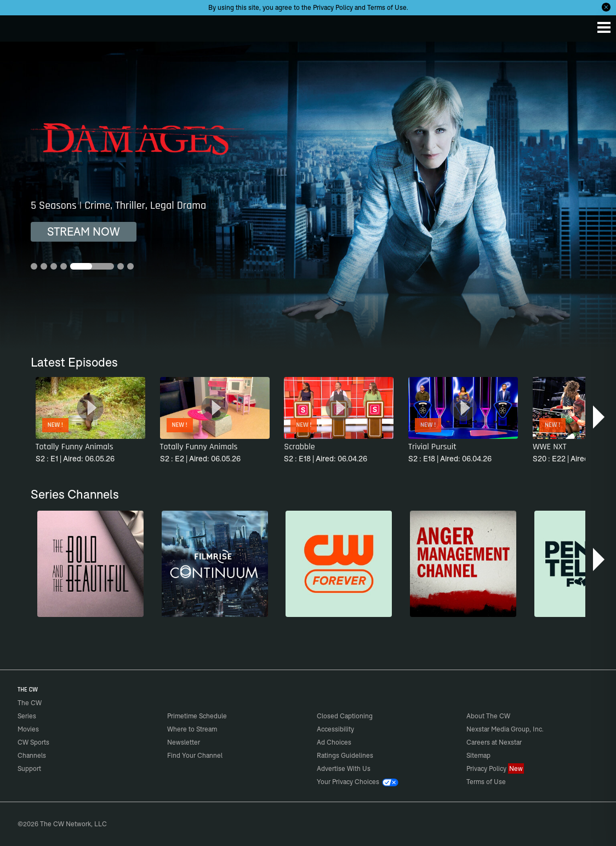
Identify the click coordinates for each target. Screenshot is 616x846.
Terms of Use (387, 7)
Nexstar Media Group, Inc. (505, 729)
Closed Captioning (345, 716)
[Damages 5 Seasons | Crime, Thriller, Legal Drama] (308, 196)
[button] (600, 417)
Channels (32, 755)
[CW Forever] (339, 564)
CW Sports (33, 742)
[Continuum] (215, 564)
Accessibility (335, 729)
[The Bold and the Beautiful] (90, 564)
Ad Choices (334, 742)
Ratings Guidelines (345, 755)
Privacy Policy (333, 7)
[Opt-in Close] (606, 7)
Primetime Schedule (197, 716)
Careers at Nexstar (494, 742)
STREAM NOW (84, 231)
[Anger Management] (463, 564)
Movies (28, 729)
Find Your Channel (195, 755)
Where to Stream (192, 729)
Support (29, 768)
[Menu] (604, 27)
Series (27, 716)
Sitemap (478, 755)
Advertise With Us (344, 768)
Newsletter (184, 742)
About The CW (488, 716)
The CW (19, 26)
